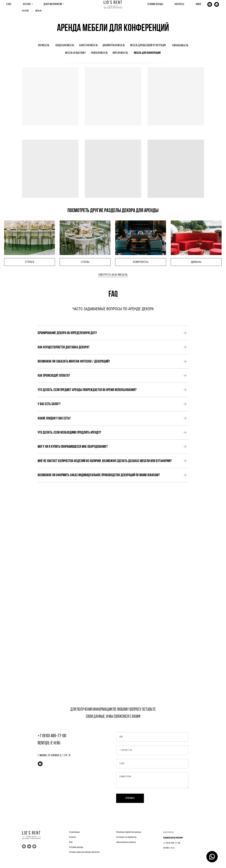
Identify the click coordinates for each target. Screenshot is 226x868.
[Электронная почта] (29, 846)
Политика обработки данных (129, 832)
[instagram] (40, 764)
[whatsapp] (217, 4)
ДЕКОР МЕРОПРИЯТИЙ (53, 4)
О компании (74, 832)
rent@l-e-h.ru (169, 848)
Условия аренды (76, 847)
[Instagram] (210, 4)
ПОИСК (198, 4)
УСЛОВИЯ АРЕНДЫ (155, 4)
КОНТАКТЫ (179, 4)
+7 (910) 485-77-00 (172, 843)
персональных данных (126, 842)
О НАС (9, 4)
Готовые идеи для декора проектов (84, 852)
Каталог (26, 11)
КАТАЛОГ (27, 4)
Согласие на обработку (126, 837)
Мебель (39, 11)
